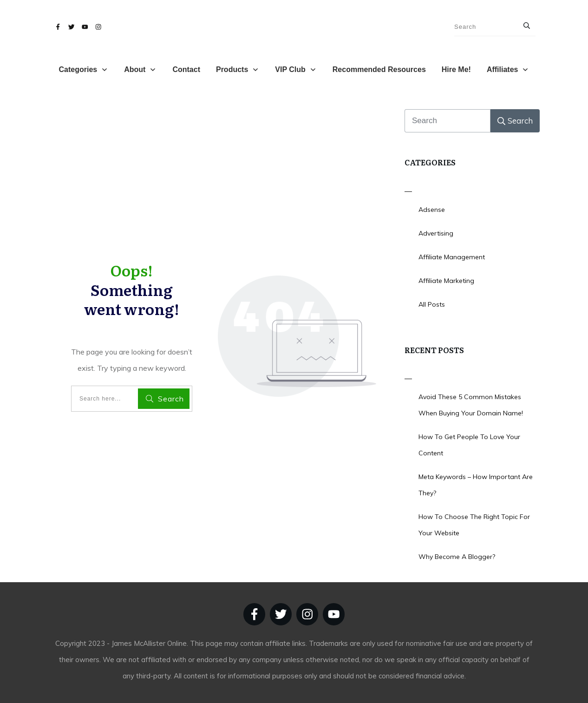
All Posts (432, 304)
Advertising (436, 233)
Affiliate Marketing (446, 281)
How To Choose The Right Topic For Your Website (474, 525)
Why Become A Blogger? (457, 557)
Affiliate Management (452, 257)
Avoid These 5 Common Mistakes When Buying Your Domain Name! (471, 405)
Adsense (432, 210)
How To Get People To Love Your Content (469, 445)
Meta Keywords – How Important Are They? (476, 485)
